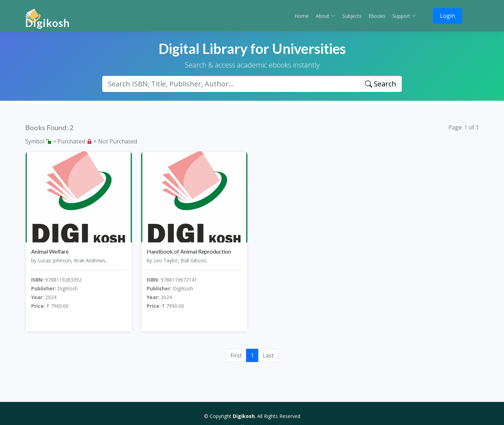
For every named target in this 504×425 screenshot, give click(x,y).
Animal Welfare (50, 251)
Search (381, 84)
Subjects (352, 16)
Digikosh (48, 23)
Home (302, 16)
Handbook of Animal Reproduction (189, 251)
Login (447, 16)
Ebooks (377, 16)
